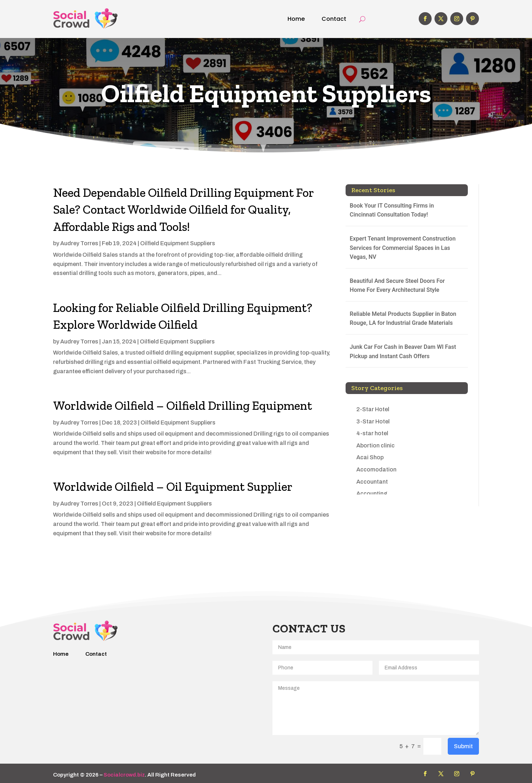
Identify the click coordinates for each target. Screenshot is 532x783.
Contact (334, 19)
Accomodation (376, 469)
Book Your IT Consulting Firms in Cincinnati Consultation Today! (392, 210)
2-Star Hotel (373, 409)
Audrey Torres (79, 243)
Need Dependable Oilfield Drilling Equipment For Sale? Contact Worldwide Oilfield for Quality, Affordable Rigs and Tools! (183, 210)
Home (296, 19)
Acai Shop (370, 457)
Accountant (372, 482)
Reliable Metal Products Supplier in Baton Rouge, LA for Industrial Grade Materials (403, 319)
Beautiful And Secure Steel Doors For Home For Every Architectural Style (397, 286)
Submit (463, 746)
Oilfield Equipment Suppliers (178, 243)
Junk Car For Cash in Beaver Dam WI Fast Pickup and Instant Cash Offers (403, 352)
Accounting (372, 493)
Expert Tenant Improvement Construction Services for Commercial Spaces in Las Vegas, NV (403, 248)
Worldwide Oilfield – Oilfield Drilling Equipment (182, 406)
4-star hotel (372, 433)
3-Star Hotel (373, 421)
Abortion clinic (376, 445)
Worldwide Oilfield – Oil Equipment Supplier (173, 487)
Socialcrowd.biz (124, 775)
